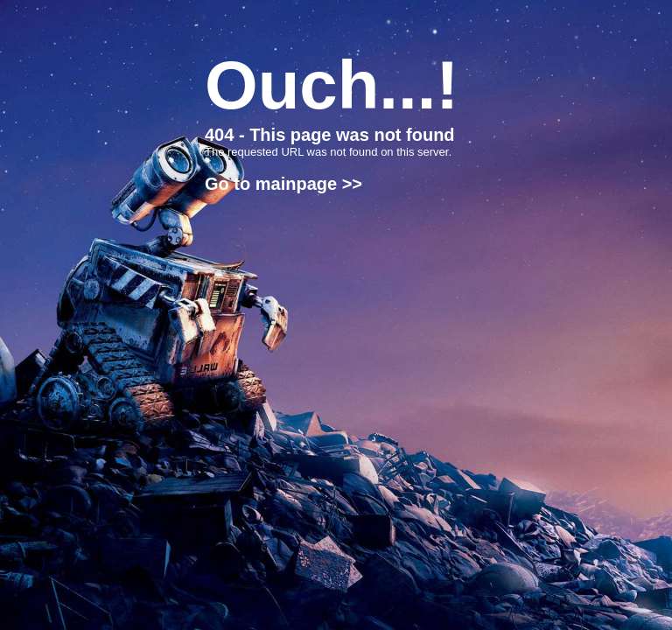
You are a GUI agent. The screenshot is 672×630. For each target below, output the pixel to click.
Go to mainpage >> (283, 184)
